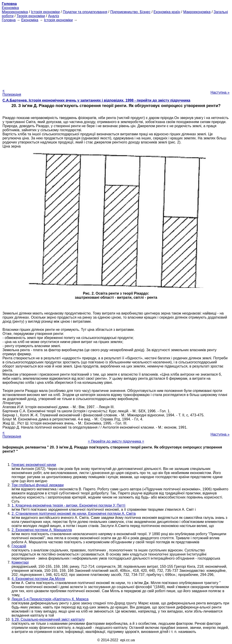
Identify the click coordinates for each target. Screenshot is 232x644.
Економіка (10, 8)
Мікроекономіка (15, 12)
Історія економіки (45, 12)
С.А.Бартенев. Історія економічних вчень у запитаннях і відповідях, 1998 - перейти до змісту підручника (96, 100)
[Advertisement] (116, 54)
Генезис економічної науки (34, 465)
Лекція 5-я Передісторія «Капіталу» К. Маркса (50, 599)
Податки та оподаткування (85, 12)
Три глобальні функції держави (38, 485)
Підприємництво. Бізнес (130, 12)
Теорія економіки (31, 16)
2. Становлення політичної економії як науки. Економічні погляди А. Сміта (74, 514)
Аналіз (54, 16)
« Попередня (12, 92)
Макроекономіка (197, 12)
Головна (9, 20)
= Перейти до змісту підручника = (116, 441)
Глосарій (19, 546)
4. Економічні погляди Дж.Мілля (38, 579)
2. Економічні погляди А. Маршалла (42, 530)
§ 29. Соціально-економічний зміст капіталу (48, 619)
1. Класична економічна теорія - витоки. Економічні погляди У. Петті (68, 505)
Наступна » (220, 92)
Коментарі (20, 562)
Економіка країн (167, 12)
